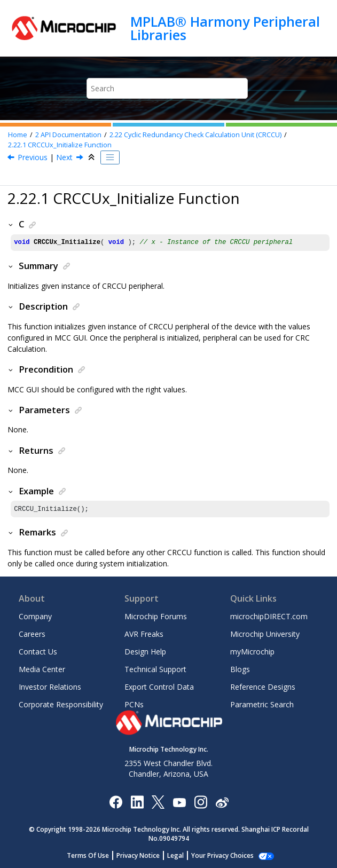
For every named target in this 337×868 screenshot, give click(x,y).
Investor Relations (50, 687)
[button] (11, 224)
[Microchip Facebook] (116, 802)
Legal (181, 855)
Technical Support (155, 669)
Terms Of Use (94, 855)
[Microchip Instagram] (201, 802)
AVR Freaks (144, 634)
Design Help (145, 652)
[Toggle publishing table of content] (110, 157)
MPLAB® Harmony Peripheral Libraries (225, 28)
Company (35, 616)
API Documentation (68, 135)
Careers (32, 634)
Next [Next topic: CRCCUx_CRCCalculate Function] (64, 157)
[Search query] (167, 88)
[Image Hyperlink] (179, 802)
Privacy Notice (144, 855)
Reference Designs (263, 687)
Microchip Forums (156, 616)
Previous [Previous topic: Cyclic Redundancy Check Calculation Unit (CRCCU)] (33, 157)
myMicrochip (252, 652)
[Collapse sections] (92, 157)
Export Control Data (159, 687)
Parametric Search (262, 704)
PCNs (134, 704)
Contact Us (38, 652)
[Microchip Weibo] (222, 802)
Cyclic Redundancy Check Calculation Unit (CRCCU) (195, 135)
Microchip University (265, 634)
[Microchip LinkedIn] (137, 802)
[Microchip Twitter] (158, 802)
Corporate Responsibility (61, 704)
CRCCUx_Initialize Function (60, 145)
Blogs (240, 669)
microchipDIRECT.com (269, 616)
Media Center (42, 669)
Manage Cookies (222, 855)
